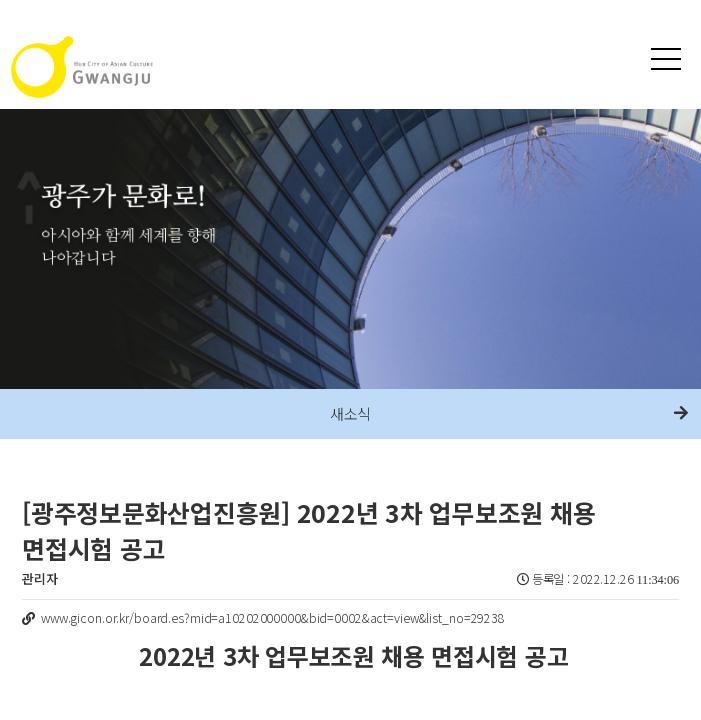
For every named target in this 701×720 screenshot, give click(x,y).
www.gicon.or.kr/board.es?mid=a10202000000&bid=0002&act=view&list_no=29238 (273, 618)
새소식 (351, 413)
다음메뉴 (681, 414)
